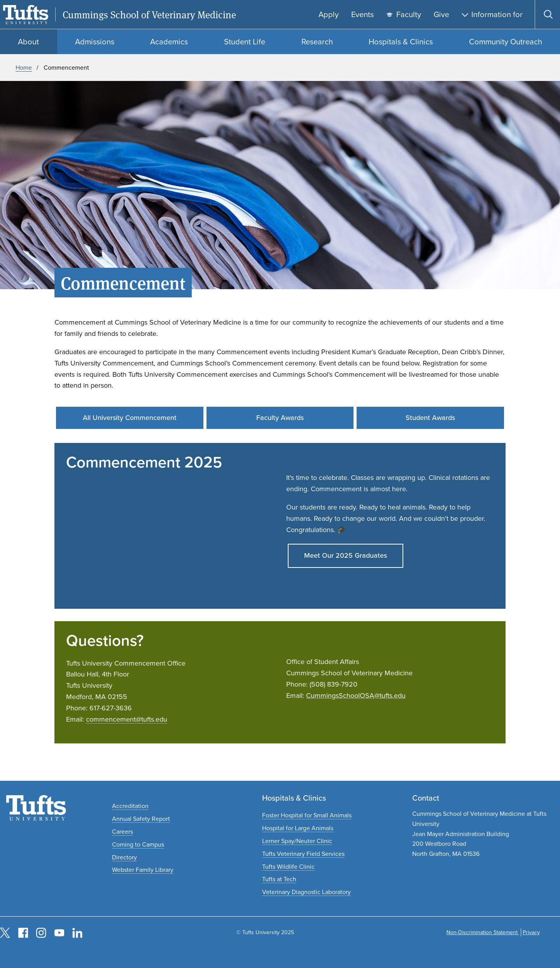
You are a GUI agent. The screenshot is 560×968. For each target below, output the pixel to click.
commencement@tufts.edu (127, 719)
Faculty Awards (280, 418)
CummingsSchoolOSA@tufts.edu (356, 696)
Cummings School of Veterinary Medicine (149, 15)
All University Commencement (130, 418)
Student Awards (430, 418)
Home (24, 68)
